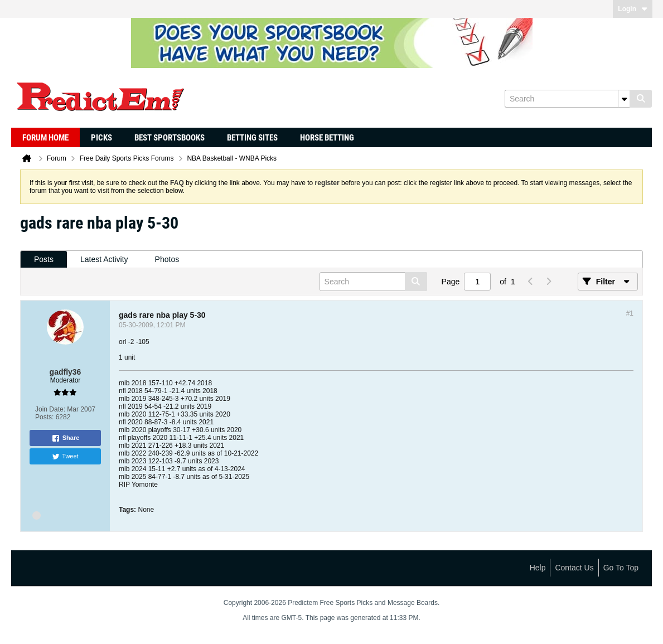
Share (66, 438)
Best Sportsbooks (170, 138)
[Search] (567, 99)
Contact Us (574, 568)
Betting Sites (252, 138)
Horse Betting (327, 138)
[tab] (44, 260)
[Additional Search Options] (624, 99)
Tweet (65, 457)
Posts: (44, 417)
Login (633, 9)
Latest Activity (104, 259)
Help (538, 568)
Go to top (621, 568)
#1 (630, 313)
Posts (44, 259)
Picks (101, 138)
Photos (167, 259)
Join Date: (50, 409)
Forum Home (45, 138)
